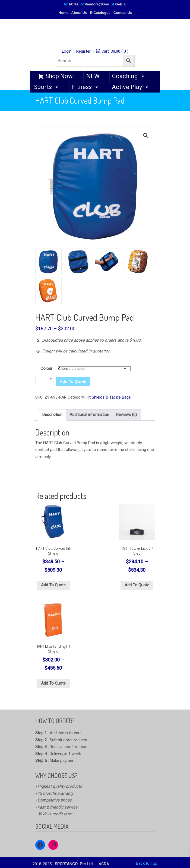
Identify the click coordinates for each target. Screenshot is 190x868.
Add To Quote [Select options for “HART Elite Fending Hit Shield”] (53, 683)
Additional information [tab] (89, 415)
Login (67, 51)
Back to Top (147, 863)
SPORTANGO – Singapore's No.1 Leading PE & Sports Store (95, 34)
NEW (93, 76)
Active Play (131, 87)
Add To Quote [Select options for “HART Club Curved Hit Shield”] (53, 585)
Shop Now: (60, 76)
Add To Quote (73, 381)
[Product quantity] (44, 381)
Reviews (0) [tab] (126, 415)
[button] (146, 135)
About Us (79, 13)
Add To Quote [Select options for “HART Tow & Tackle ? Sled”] (137, 585)
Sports (47, 87)
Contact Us (123, 13)
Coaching (129, 76)
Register (83, 51)
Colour (46, 368)
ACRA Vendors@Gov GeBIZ (95, 4)
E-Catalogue (100, 13)
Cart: (115, 51)
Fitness (86, 87)
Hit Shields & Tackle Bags (108, 397)
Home (64, 13)
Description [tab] (52, 415)
